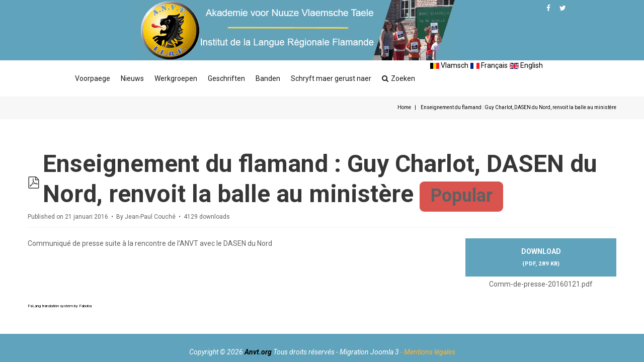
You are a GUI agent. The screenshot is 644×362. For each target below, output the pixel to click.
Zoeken (398, 78)
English (526, 65)
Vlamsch (449, 65)
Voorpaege (93, 78)
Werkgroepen (176, 78)
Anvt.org (258, 352)
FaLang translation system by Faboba (60, 306)
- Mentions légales (428, 352)
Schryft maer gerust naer (331, 78)
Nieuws (132, 78)
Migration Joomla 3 (369, 352)
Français (489, 65)
